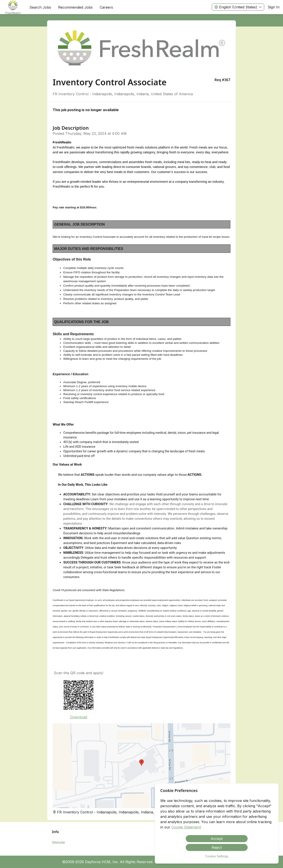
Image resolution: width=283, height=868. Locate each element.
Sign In (274, 7)
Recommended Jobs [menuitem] (75, 7)
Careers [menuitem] (106, 7)
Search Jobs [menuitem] (40, 7)
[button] (141, 766)
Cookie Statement (186, 827)
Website (58, 842)
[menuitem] (13, 7)
